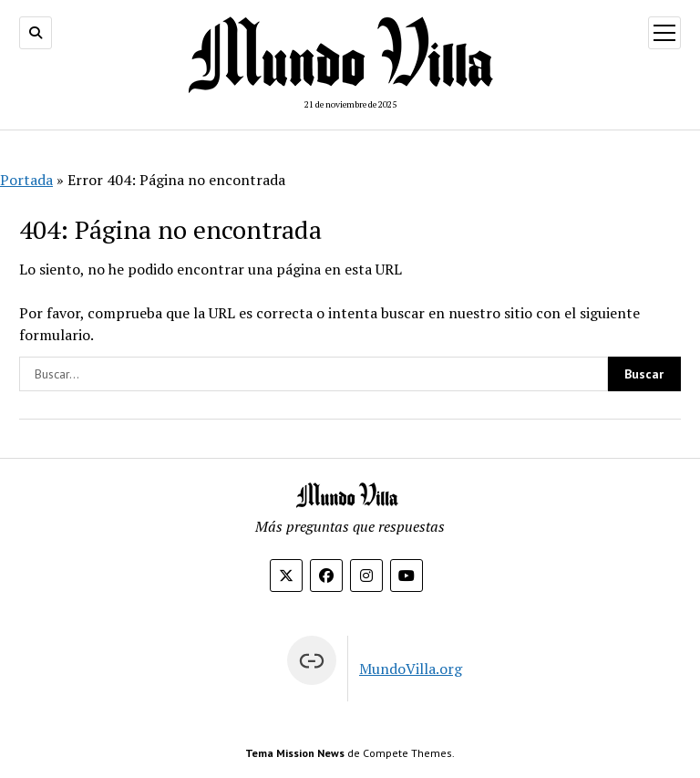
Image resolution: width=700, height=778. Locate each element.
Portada (26, 180)
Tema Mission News (295, 753)
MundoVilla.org (411, 669)
